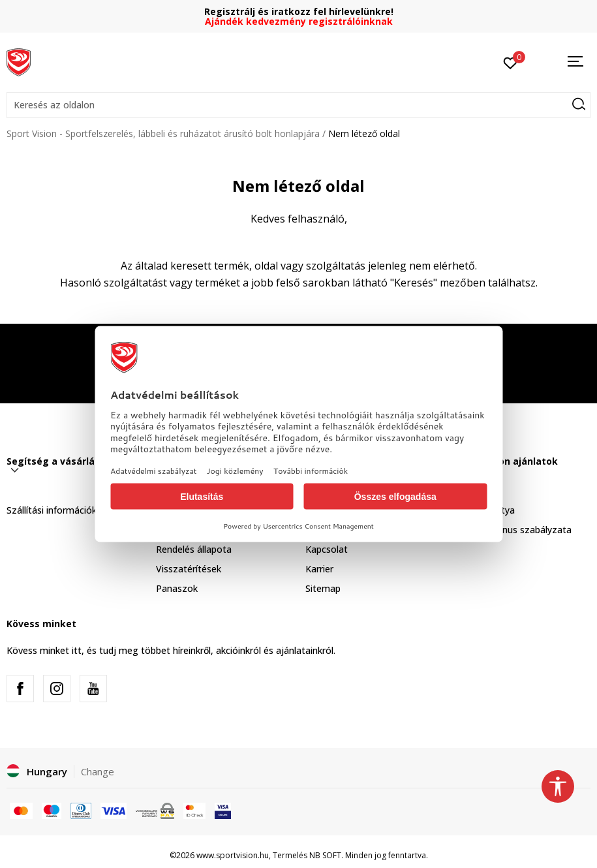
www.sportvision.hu (233, 855)
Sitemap (323, 588)
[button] (298, 105)
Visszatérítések (189, 569)
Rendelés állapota (194, 549)
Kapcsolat (327, 549)
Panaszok (177, 588)
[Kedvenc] (511, 62)
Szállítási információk (52, 510)
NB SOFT (325, 855)
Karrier (319, 569)
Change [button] (98, 771)
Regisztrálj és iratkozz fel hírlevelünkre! (299, 11)
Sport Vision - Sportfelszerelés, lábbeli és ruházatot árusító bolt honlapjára (163, 133)
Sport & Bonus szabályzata (513, 530)
